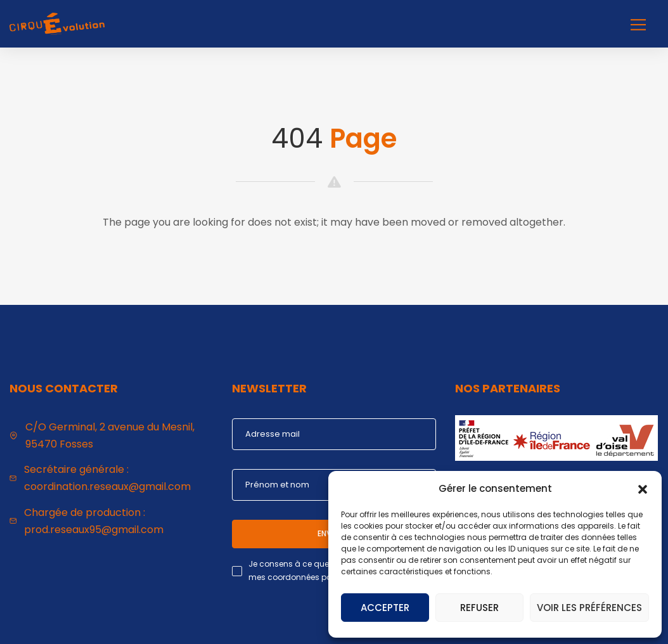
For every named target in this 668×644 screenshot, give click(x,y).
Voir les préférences (589, 608)
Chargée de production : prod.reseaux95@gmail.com (94, 521)
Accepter (385, 608)
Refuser (479, 608)
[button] (643, 488)
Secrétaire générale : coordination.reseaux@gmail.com (107, 478)
